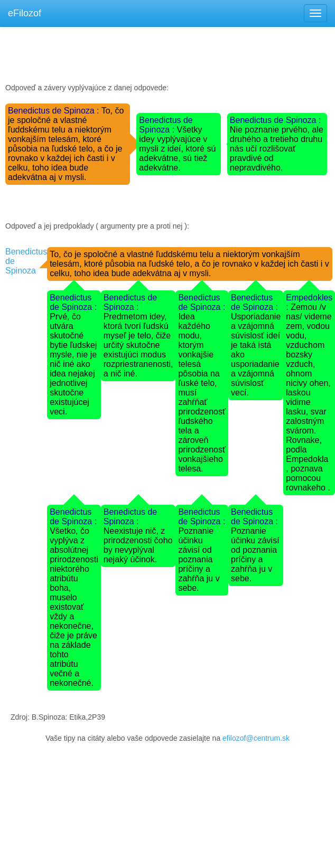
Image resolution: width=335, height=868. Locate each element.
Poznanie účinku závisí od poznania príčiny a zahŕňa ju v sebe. (199, 559)
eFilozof (25, 13)
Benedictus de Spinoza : (55, 111)
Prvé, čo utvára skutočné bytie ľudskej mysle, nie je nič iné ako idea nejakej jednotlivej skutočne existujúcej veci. (73, 364)
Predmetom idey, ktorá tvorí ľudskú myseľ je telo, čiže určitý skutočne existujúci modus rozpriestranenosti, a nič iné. (138, 345)
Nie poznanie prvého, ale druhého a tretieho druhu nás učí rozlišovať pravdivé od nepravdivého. (277, 149)
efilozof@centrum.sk (256, 738)
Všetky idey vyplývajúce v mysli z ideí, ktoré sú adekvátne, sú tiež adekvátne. (177, 149)
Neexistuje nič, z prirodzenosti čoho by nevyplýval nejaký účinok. (138, 545)
